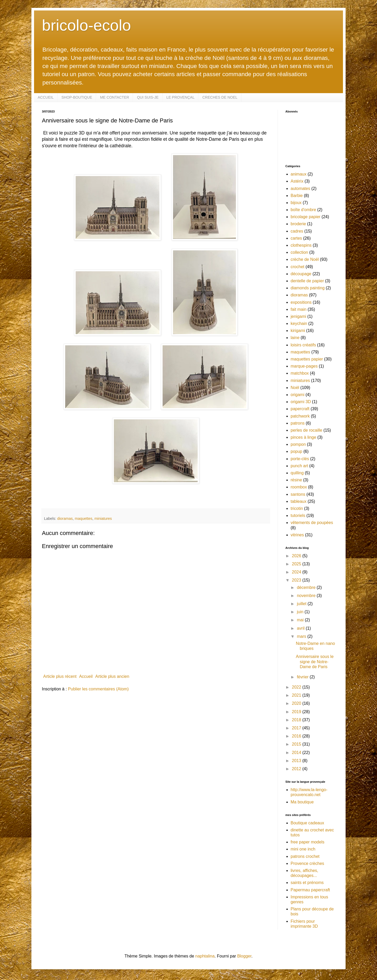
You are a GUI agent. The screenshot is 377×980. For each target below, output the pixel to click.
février (303, 677)
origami (297, 395)
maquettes (84, 519)
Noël (295, 388)
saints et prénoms (307, 883)
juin (301, 612)
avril (301, 628)
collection (299, 252)
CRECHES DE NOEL (220, 97)
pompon (298, 444)
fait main (298, 309)
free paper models (307, 842)
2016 (297, 736)
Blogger (244, 956)
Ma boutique (302, 802)
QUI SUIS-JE (148, 97)
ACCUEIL (46, 97)
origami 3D (301, 402)
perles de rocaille (306, 430)
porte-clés (300, 459)
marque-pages (304, 366)
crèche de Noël (305, 259)
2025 (297, 564)
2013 (297, 761)
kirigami (298, 331)
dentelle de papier (307, 281)
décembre (307, 587)
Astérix (297, 181)
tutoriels (298, 516)
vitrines (297, 535)
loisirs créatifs (303, 345)
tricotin (297, 508)
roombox (299, 487)
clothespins (301, 245)
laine (295, 338)
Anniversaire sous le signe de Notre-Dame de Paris (315, 661)
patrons (298, 423)
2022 (297, 687)
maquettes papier (307, 359)
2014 (297, 753)
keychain (299, 323)
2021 (297, 695)
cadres (297, 231)
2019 (297, 712)
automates (300, 188)
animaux (298, 174)
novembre (307, 596)
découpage (301, 274)
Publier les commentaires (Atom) (98, 689)
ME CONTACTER (115, 97)
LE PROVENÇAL (181, 97)
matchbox (300, 373)
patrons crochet (305, 856)
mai (301, 620)
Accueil (86, 676)
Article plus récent (60, 676)
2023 (297, 580)
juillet (302, 604)
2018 (297, 720)
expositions (301, 302)
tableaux (299, 501)
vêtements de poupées (312, 523)
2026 (297, 556)
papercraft (300, 409)
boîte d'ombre (303, 210)
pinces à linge (303, 437)
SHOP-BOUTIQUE (77, 97)
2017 (297, 728)
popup (296, 451)
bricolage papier (306, 217)
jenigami (298, 316)
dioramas (65, 519)
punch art (299, 466)
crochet (297, 267)
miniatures (103, 519)
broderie (298, 224)
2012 (297, 769)
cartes (296, 238)
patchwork (300, 416)
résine (296, 480)
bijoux (296, 203)
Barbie (297, 196)
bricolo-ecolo (86, 25)
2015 (297, 744)
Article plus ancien (112, 676)
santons (298, 494)
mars (302, 636)
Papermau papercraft (310, 890)
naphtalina (205, 956)
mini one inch (303, 849)
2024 (297, 572)
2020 (297, 703)
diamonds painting (308, 288)
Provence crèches (307, 863)
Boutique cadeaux (307, 823)
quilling (297, 473)
